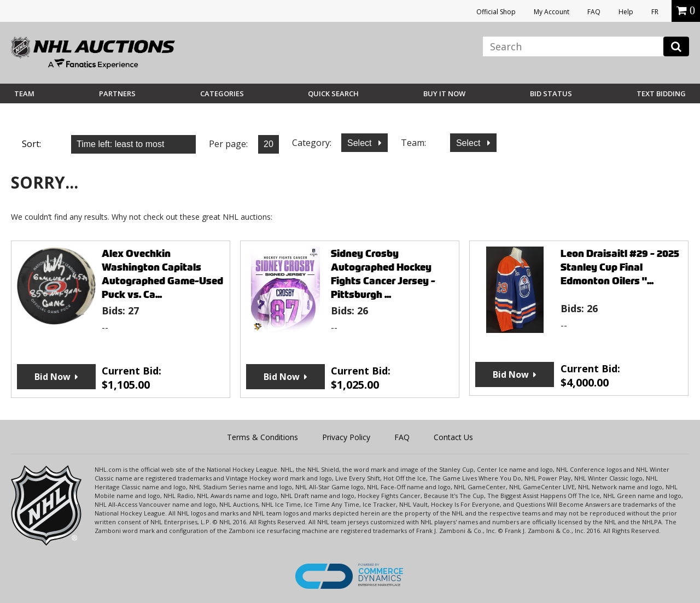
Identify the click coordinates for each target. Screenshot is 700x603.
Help (626, 12)
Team (24, 93)
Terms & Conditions (262, 437)
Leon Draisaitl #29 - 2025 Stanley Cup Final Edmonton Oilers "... (620, 267)
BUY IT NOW (444, 93)
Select (361, 143)
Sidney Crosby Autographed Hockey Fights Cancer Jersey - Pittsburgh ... (383, 274)
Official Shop (496, 12)
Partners (117, 93)
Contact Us (453, 437)
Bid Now (52, 377)
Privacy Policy (346, 437)
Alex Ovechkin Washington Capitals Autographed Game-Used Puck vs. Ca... (162, 274)
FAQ (594, 12)
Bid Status (551, 93)
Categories (222, 93)
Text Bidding (661, 93)
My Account (552, 12)
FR (655, 12)
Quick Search (333, 93)
